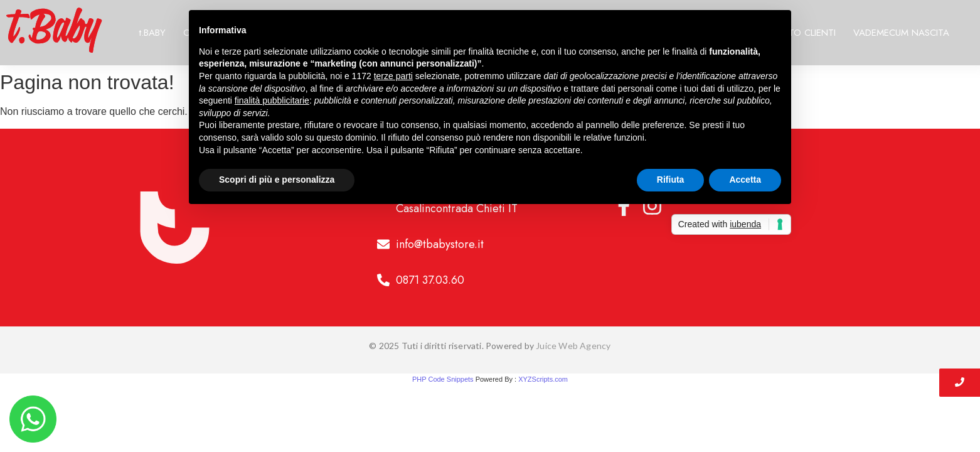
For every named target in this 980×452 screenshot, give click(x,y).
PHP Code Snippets (443, 379)
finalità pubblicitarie (272, 100)
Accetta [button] (745, 180)
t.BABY (152, 33)
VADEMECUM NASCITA (901, 33)
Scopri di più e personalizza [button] (277, 180)
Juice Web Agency (573, 346)
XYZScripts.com (543, 379)
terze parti (393, 76)
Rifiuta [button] (671, 180)
